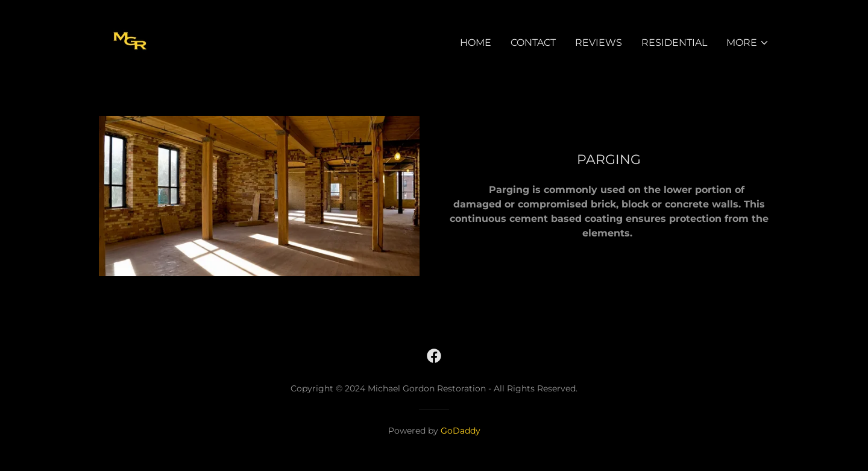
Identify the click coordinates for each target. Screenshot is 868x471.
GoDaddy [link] (461, 431)
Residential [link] (674, 43)
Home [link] (476, 43)
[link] (130, 40)
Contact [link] (533, 43)
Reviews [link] (599, 43)
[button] (748, 43)
